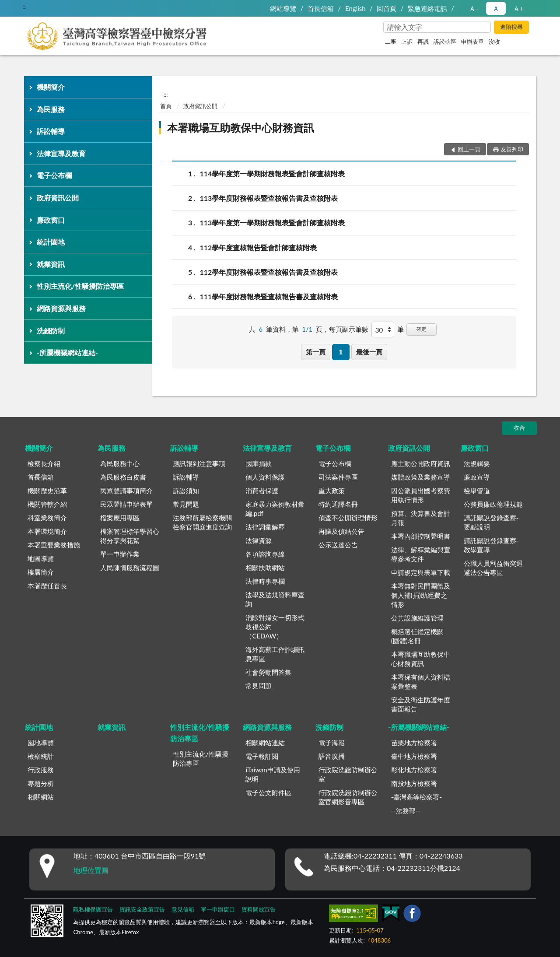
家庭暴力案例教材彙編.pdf (275, 509)
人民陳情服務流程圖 (130, 568)
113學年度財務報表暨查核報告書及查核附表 (269, 198)
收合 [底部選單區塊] (519, 428)
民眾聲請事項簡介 (126, 491)
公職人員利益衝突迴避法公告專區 (493, 568)
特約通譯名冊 (338, 504)
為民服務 (51, 109)
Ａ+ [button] (518, 8)
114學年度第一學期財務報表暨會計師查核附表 (273, 174)
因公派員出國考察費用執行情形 (421, 495)
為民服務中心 (120, 463)
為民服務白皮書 (123, 477)
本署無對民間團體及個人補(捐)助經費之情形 (421, 595)
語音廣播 (332, 756)
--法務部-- (406, 810)
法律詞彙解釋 (265, 527)
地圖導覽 (41, 558)
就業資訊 (51, 264)
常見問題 (186, 504)
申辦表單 (472, 42)
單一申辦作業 (120, 554)
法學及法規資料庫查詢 (275, 599)
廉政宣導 (477, 477)
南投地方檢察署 (414, 783)
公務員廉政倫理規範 (493, 504)
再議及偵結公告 (341, 531)
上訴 (407, 42)
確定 (421, 329)
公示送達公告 (338, 545)
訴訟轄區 (445, 42)
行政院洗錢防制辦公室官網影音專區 (348, 797)
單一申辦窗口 (218, 909)
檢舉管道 (477, 491)
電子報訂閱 (262, 756)
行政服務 (41, 770)
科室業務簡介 (47, 518)
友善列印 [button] (512, 149)
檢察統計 (41, 756)
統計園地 (51, 242)
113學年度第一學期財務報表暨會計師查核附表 (273, 223)
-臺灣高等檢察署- (416, 797)
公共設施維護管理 (417, 618)
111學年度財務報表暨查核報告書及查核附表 (269, 296)
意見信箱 (183, 909)
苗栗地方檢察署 (414, 743)
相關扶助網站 (265, 568)
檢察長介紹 (44, 463)
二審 (391, 42)
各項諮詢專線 (265, 554)
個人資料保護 (265, 477)
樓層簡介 (41, 572)
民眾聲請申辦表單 (126, 504)
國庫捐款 (259, 463)
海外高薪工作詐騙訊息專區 (275, 654)
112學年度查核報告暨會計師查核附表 (259, 247)
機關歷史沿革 (47, 491)
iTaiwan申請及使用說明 (273, 774)
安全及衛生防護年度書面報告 (421, 704)
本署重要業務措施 (54, 545)
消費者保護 (262, 491)
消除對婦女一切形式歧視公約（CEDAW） (275, 627)
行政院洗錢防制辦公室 (348, 774)
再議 (423, 42)
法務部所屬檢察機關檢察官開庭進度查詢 (202, 522)
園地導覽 (41, 743)
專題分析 (41, 783)
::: (24, 7)
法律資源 (259, 540)
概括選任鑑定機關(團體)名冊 (417, 636)
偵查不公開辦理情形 (348, 518)
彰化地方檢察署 (414, 770)
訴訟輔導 (51, 131)
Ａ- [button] (474, 8)
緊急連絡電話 (427, 8)
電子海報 (332, 743)
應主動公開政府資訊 (421, 463)
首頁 (166, 106)
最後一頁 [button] (369, 352)
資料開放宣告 (259, 909)
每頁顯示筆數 (349, 329)
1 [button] (341, 352)
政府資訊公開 (58, 198)
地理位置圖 (91, 870)
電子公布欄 (54, 175)
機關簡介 (51, 87)
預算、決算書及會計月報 (421, 518)
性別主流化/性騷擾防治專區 (80, 286)
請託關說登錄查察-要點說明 (491, 522)
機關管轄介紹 (47, 504)
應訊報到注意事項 (199, 463)
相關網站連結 (265, 743)
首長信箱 (321, 8)
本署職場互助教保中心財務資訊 (241, 128)
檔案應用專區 (120, 518)
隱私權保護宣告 (93, 909)
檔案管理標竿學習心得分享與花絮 (130, 536)
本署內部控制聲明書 (421, 536)
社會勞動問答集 (268, 672)
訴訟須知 (186, 491)
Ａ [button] (496, 8)
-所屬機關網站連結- (67, 352)
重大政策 (332, 491)
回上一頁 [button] (469, 149)
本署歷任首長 (47, 585)
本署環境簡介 (47, 531)
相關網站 (41, 797)
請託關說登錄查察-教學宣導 (491, 545)
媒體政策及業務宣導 (421, 477)
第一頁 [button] (316, 352)
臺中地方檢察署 (414, 756)
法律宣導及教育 (61, 153)
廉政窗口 (51, 220)
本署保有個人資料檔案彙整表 (421, 682)
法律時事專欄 (265, 581)
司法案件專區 (338, 477)
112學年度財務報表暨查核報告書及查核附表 (269, 272)
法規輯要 (477, 463)
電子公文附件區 (268, 792)
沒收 (494, 42)
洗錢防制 (51, 331)
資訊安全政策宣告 (142, 909)
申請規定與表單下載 (421, 572)
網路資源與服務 (61, 308)
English (355, 8)
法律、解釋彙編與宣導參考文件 (421, 554)
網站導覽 (283, 8)
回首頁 (387, 8)
